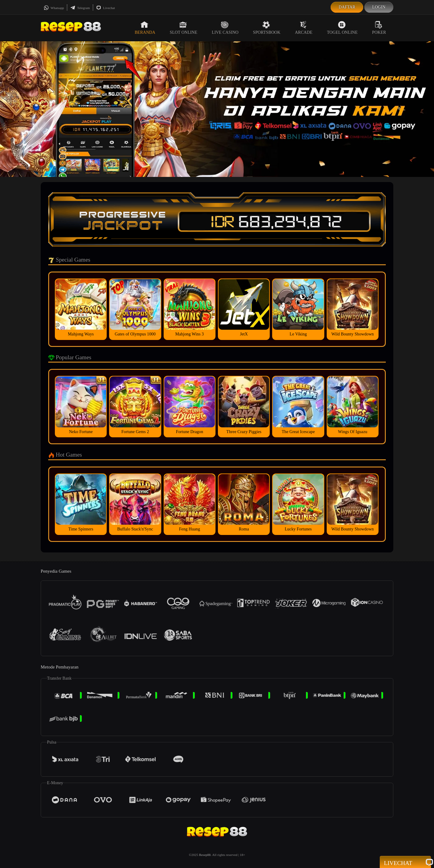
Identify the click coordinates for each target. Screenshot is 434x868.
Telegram (80, 8)
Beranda (145, 28)
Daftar (347, 7)
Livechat (105, 8)
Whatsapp (54, 8)
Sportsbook (267, 28)
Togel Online (342, 28)
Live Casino (225, 28)
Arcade (304, 28)
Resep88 (205, 855)
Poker (379, 28)
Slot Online (183, 28)
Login (379, 7)
